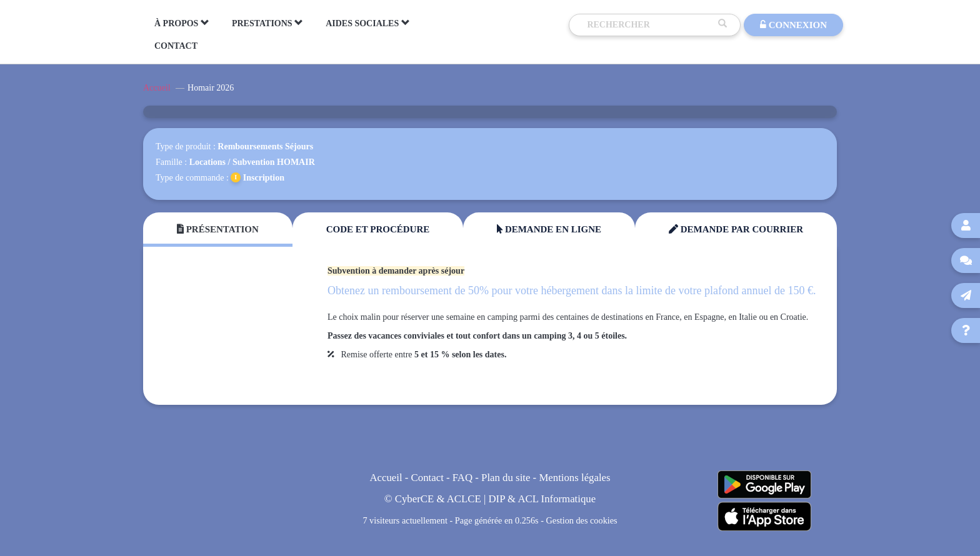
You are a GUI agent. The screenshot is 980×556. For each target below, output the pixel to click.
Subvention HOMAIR (274, 162)
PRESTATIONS (267, 23)
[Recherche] (649, 25)
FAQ (462, 478)
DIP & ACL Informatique (542, 499)
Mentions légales (574, 478)
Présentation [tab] (218, 229)
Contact (427, 478)
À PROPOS (182, 23)
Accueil (157, 88)
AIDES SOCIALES (368, 23)
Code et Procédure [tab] (378, 229)
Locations (207, 162)
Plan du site (506, 478)
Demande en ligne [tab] (549, 229)
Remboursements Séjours (265, 146)
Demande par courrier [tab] (736, 229)
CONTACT (176, 46)
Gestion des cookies (582, 520)
